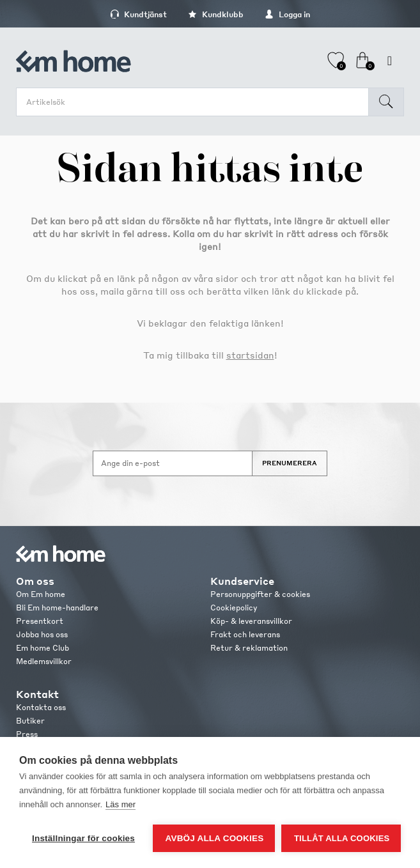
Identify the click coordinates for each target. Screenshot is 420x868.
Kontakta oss (41, 707)
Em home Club (43, 648)
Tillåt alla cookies (342, 838)
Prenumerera (290, 463)
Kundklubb (216, 14)
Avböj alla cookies (215, 838)
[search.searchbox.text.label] (196, 102)
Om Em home (41, 594)
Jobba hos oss (42, 634)
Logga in (287, 14)
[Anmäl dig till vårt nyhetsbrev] (173, 463)
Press (27, 734)
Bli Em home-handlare (57, 608)
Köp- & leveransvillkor (251, 621)
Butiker (30, 721)
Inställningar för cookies (83, 838)
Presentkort (40, 621)
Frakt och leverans (245, 634)
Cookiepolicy (234, 608)
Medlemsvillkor (44, 661)
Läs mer (121, 804)
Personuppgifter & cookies (260, 594)
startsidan (250, 355)
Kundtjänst (138, 14)
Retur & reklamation (249, 648)
